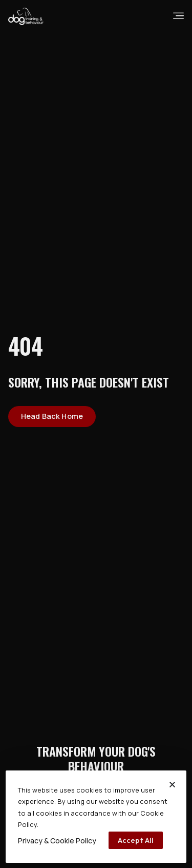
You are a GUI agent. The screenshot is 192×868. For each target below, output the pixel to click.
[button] (172, 785)
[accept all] (136, 840)
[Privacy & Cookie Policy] (57, 841)
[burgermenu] (178, 16)
